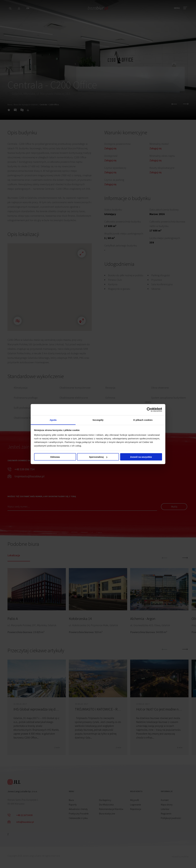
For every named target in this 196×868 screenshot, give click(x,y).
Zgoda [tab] (53, 420)
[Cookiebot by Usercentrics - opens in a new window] (149, 410)
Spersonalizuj (98, 457)
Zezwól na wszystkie (141, 457)
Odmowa (55, 457)
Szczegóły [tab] (98, 420)
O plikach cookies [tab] (143, 420)
